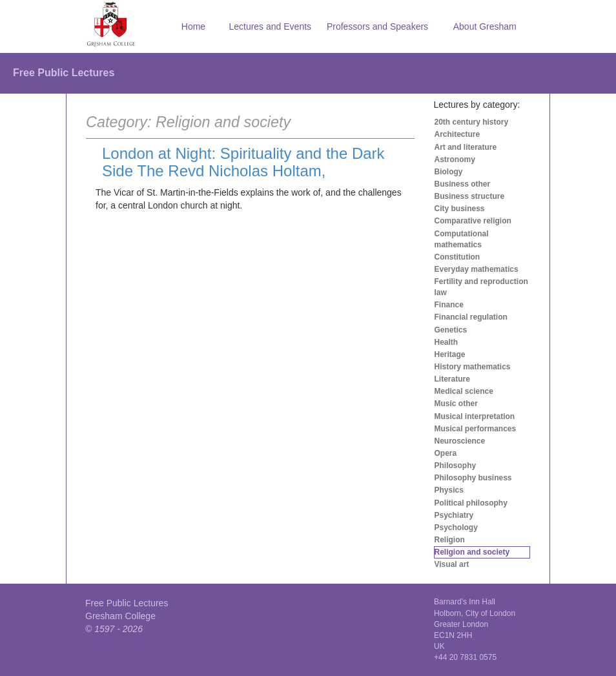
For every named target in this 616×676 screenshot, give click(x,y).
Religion (450, 540)
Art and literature (466, 147)
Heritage (450, 354)
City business (460, 209)
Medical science (464, 391)
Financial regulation (471, 317)
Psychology (456, 527)
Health (447, 342)
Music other (456, 404)
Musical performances (476, 429)
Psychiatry (454, 515)
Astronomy (455, 159)
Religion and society (472, 552)
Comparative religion (473, 221)
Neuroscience (460, 441)
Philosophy (456, 466)
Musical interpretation (475, 416)
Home (193, 26)
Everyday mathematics (477, 269)
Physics (449, 490)
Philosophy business (473, 478)
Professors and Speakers (377, 26)
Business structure (470, 196)
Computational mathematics (462, 239)
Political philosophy (471, 503)
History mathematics (473, 367)
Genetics (451, 330)
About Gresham (485, 26)
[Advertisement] (250, 292)
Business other (463, 184)
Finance (449, 305)
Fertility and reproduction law (481, 287)
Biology (449, 172)
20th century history (472, 122)
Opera (446, 453)
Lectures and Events (270, 26)
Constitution (457, 257)
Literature (452, 379)
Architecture (457, 134)
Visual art (452, 564)
